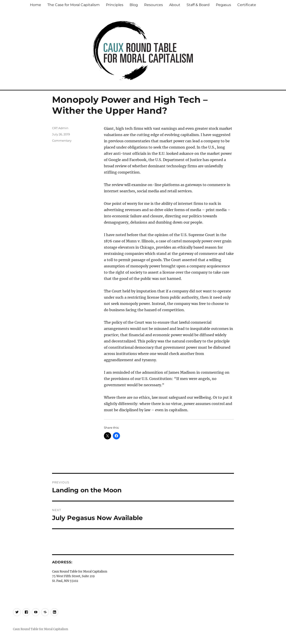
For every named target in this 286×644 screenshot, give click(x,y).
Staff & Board (198, 5)
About (175, 5)
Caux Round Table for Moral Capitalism (41, 629)
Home (36, 5)
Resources (154, 5)
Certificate (247, 5)
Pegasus (223, 5)
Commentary (62, 141)
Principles (115, 5)
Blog (134, 5)
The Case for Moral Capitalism (74, 5)
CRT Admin (60, 128)
